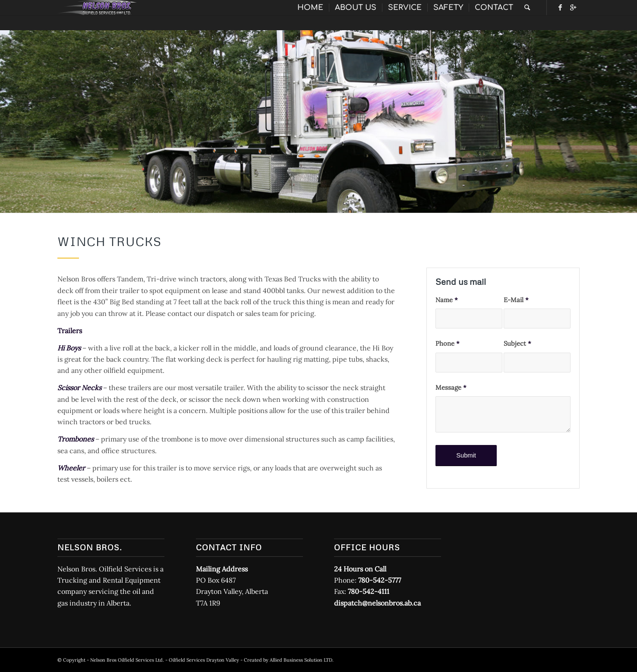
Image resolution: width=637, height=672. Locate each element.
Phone (448, 343)
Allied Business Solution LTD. (302, 660)
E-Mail (516, 300)
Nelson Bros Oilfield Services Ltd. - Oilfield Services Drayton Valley (165, 660)
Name (447, 300)
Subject (517, 343)
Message (451, 387)
